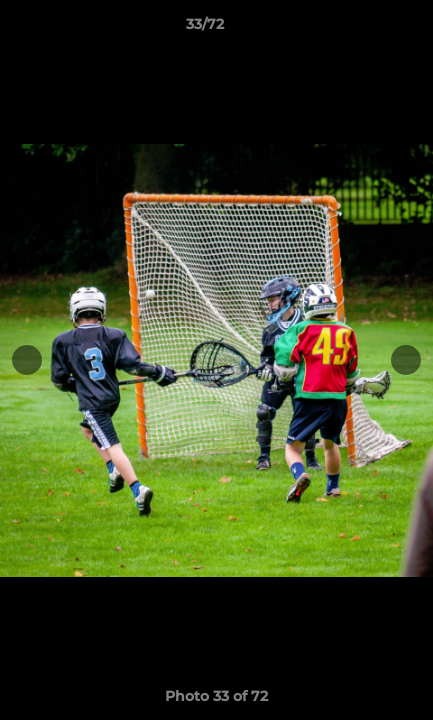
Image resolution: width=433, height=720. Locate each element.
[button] (361, 29)
